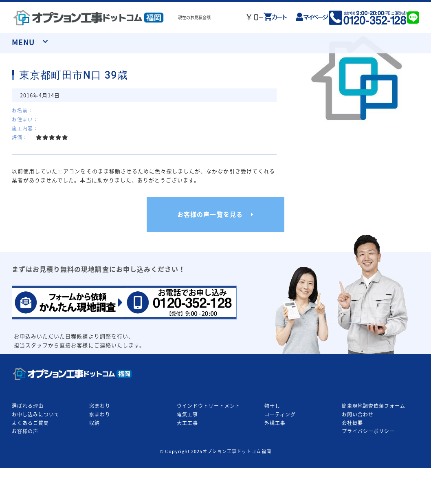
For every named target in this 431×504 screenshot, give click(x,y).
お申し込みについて (36, 414)
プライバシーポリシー (368, 431)
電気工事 (187, 414)
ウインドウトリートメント (209, 406)
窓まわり (100, 406)
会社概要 (352, 423)
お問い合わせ (358, 414)
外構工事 (275, 423)
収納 (95, 423)
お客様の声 (25, 431)
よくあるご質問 (30, 423)
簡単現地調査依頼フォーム (374, 406)
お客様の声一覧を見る (210, 214)
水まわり (100, 414)
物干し (272, 406)
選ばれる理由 (28, 406)
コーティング (280, 414)
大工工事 (187, 423)
